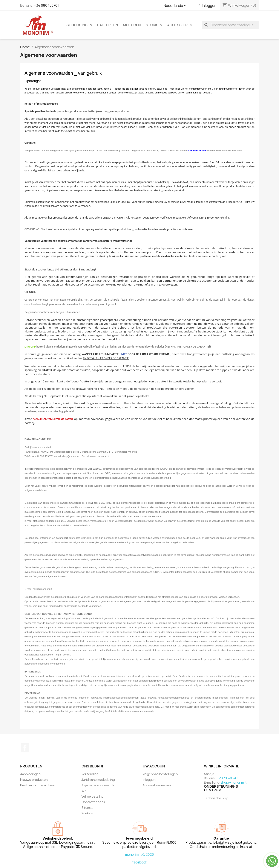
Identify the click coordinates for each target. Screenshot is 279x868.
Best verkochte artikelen (38, 785)
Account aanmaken (157, 785)
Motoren (132, 25)
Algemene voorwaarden (99, 785)
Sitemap (87, 808)
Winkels (87, 813)
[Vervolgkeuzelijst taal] (176, 6)
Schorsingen (79, 25)
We (84, 791)
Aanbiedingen (30, 774)
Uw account (155, 766)
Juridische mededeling (98, 780)
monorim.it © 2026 (139, 855)
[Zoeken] (230, 25)
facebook (140, 862)
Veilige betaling (93, 796)
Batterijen (108, 25)
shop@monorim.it (234, 782)
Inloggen (149, 780)
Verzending (90, 774)
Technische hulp (216, 798)
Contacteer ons (93, 802)
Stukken (154, 25)
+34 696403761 (46, 5)
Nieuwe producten (34, 780)
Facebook (25, 748)
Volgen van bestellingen (160, 774)
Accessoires (180, 25)
